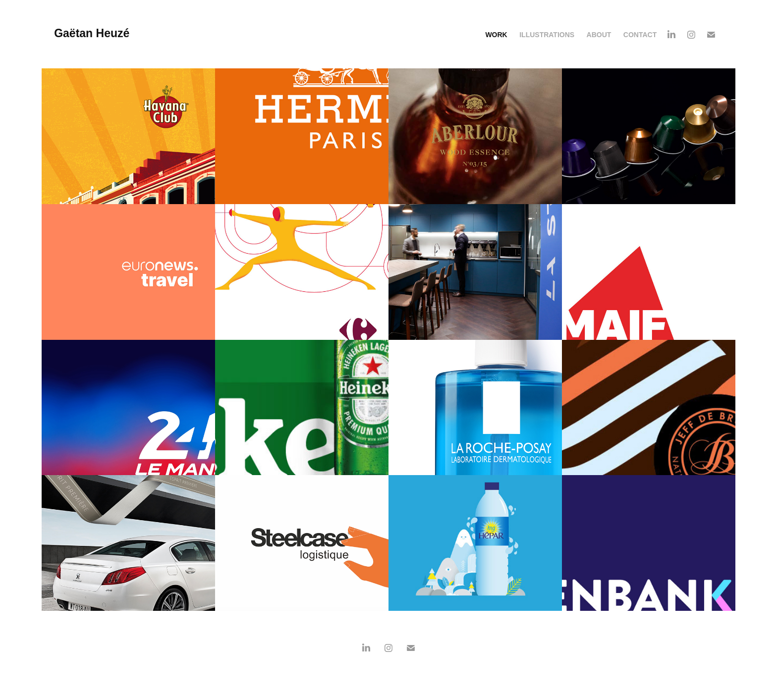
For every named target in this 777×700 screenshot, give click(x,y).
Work (496, 35)
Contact (640, 35)
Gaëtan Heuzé (93, 33)
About (599, 35)
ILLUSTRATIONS (547, 35)
